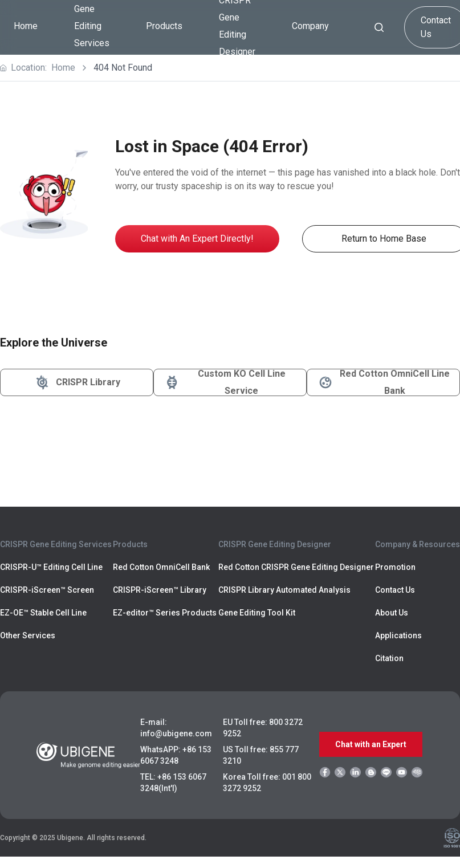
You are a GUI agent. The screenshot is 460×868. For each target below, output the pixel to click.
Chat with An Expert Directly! (197, 239)
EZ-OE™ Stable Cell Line (43, 613)
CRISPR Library (77, 382)
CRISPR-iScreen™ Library (160, 590)
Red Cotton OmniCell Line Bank (383, 382)
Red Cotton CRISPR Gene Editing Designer (296, 567)
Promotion (395, 567)
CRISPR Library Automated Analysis (284, 590)
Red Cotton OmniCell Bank (161, 567)
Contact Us (395, 590)
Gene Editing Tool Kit (257, 613)
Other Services (28, 635)
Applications (398, 635)
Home (26, 26)
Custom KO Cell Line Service (224, 382)
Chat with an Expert (371, 744)
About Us (392, 613)
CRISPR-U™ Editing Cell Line (51, 567)
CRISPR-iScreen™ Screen (47, 590)
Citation (389, 658)
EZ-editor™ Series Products (165, 613)
